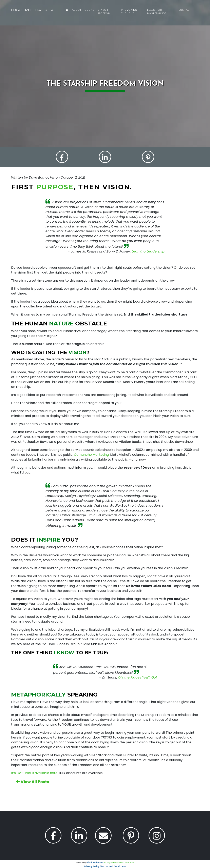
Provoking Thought (129, 12)
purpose (55, 187)
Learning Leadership (148, 252)
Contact (185, 10)
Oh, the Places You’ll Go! (137, 678)
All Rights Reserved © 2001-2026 (119, 863)
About (77, 10)
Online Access (95, 863)
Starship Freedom (104, 12)
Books (89, 10)
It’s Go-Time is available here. (35, 773)
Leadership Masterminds (157, 12)
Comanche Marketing (91, 455)
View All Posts (33, 782)
